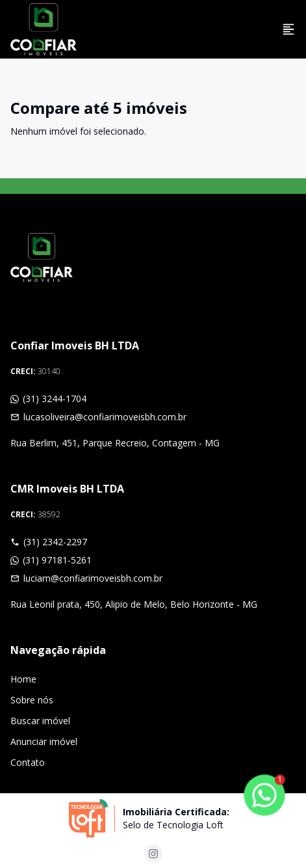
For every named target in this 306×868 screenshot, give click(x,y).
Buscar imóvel (40, 721)
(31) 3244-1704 (48, 399)
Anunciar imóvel (44, 741)
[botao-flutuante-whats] (264, 795)
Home (23, 679)
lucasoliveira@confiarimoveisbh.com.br (98, 417)
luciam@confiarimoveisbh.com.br (86, 578)
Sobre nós (32, 700)
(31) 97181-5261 (51, 560)
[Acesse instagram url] (153, 854)
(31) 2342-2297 (49, 542)
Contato (28, 762)
